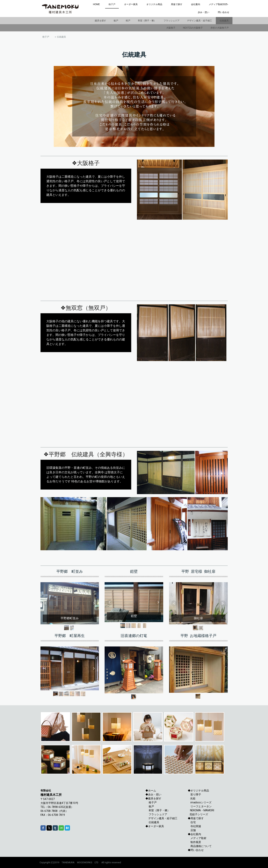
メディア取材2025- (219, 4)
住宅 (192, 822)
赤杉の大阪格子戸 (220, 28)
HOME (96, 4)
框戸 (128, 21)
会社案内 (196, 4)
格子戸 (112, 4)
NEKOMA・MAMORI (202, 810)
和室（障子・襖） (147, 21)
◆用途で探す (196, 818)
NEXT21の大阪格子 (193, 28)
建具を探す (100, 21)
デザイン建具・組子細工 (200, 21)
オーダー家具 (131, 4)
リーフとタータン (200, 806)
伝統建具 (224, 21)
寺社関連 (194, 826)
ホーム (152, 790)
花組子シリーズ (199, 814)
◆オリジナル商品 (198, 790)
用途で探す (177, 4)
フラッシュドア (172, 21)
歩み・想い (204, 12)
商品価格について (200, 846)
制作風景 (194, 842)
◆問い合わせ (196, 850)
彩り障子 (196, 794)
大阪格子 (171, 28)
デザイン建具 (156, 818)
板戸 (116, 21)
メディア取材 (197, 838)
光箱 (192, 798)
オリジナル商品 (154, 4)
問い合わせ (224, 12)
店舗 (192, 830)
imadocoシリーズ (200, 802)
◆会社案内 (194, 834)
